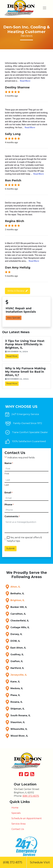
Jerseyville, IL (19, 675)
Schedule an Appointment (27, 818)
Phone (9, 505)
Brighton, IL (18, 600)
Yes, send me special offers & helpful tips (24, 539)
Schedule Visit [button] (40, 862)
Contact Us (18, 829)
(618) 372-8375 (13, 862)
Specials (16, 813)
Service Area (18, 824)
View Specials (14, 318)
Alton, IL (15, 587)
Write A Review (16, 291)
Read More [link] (12, 356)
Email (8, 493)
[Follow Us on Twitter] (27, 775)
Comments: (12, 517)
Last (7, 485)
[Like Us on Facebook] (21, 775)
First (7, 474)
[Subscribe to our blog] (32, 775)
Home (15, 808)
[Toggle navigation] (45, 8)
